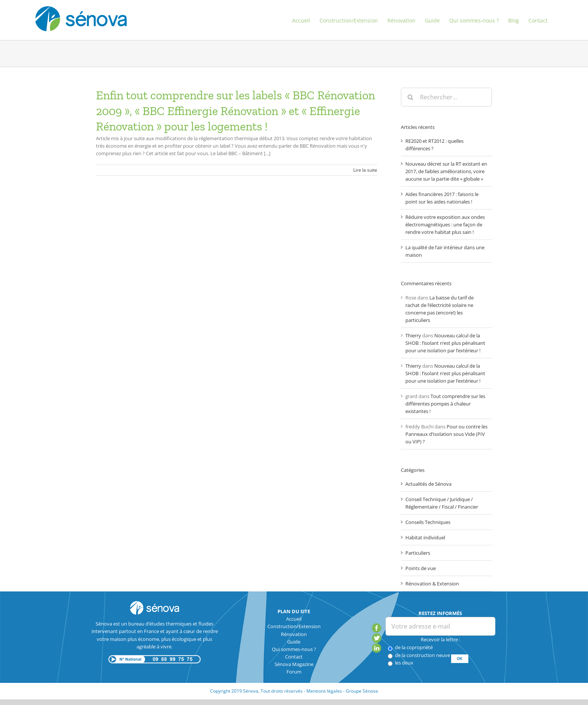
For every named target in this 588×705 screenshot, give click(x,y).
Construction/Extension (294, 626)
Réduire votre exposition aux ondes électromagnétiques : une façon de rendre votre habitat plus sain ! (445, 225)
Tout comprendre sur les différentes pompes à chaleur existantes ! (445, 404)
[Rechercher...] (446, 97)
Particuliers (418, 553)
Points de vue (421, 568)
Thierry (413, 335)
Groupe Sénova (362, 691)
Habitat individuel (425, 537)
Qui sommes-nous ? (294, 649)
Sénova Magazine (294, 664)
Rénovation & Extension (432, 584)
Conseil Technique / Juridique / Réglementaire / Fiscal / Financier (442, 503)
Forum (294, 672)
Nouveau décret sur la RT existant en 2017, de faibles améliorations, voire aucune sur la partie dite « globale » (446, 171)
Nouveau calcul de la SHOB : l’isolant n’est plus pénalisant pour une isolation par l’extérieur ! (445, 343)
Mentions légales (324, 691)
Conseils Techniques (428, 522)
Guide (294, 642)
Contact (294, 657)
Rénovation (294, 634)
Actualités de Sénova (428, 484)
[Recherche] (410, 97)
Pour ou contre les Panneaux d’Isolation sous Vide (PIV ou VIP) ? (446, 434)
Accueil (294, 619)
